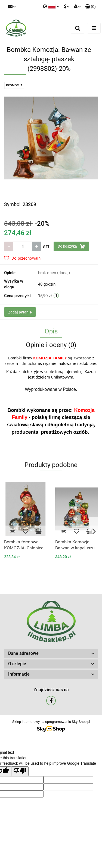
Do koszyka (71, 246)
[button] (90, 7)
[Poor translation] (20, 771)
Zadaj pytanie (20, 312)
